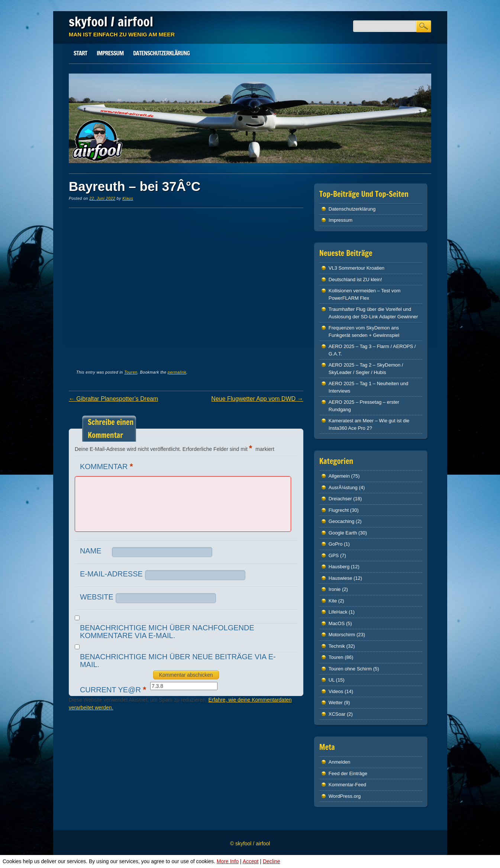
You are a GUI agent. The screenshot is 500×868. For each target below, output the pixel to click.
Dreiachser (340, 499)
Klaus (128, 198)
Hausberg (339, 567)
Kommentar (107, 466)
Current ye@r (114, 690)
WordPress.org (345, 796)
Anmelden (340, 762)
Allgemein (339, 476)
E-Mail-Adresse (111, 574)
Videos (336, 691)
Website (97, 597)
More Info (228, 861)
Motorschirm (342, 635)
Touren (131, 372)
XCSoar (337, 714)
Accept (251, 861)
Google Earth (343, 533)
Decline (272, 861)
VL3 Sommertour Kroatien (357, 268)
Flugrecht (339, 510)
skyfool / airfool (111, 22)
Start (80, 53)
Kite (333, 601)
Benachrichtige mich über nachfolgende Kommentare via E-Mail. (167, 632)
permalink (177, 372)
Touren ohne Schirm (350, 669)
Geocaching (341, 521)
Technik (337, 646)
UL (332, 680)
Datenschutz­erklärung (161, 53)
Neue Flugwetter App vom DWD (257, 399)
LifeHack (338, 612)
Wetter (336, 703)
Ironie (335, 589)
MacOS (337, 623)
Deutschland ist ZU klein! (355, 279)
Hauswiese (341, 578)
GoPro (336, 544)
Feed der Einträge (348, 773)
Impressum (110, 53)
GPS (334, 555)
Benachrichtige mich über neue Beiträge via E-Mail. (178, 661)
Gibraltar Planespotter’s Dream (113, 399)
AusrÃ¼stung (343, 487)
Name (91, 551)
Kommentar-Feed (347, 785)
